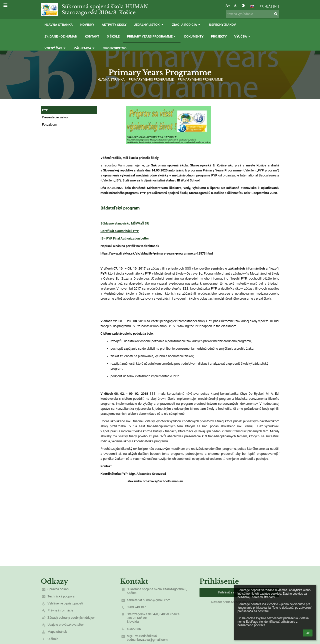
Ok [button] (308, 633)
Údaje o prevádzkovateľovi (66, 625)
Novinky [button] (87, 25)
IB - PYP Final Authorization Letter (125, 238)
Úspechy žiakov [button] (222, 25)
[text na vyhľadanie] (253, 14)
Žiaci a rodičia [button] (187, 25)
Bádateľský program (120, 208)
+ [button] (228, 6)
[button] (252, 6)
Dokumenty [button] (194, 36)
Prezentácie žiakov (55, 117)
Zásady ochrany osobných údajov (71, 618)
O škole (53, 639)
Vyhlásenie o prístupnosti (65, 603)
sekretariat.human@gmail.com (148, 600)
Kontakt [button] (92, 36)
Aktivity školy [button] (114, 25)
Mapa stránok (57, 632)
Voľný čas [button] (55, 48)
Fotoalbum (49, 125)
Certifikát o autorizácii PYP (120, 231)
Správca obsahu (59, 589)
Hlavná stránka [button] (59, 25)
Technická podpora (61, 596)
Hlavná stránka (111, 79)
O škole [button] (113, 36)
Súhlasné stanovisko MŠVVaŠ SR (125, 223)
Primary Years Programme (200, 79)
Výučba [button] (243, 36)
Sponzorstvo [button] (115, 48)
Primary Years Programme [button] (152, 36)
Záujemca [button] (85, 48)
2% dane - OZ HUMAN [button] (61, 36)
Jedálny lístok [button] (149, 25)
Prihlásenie (269, 6)
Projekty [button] (219, 36)
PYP (45, 110)
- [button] (236, 6)
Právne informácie (60, 610)
